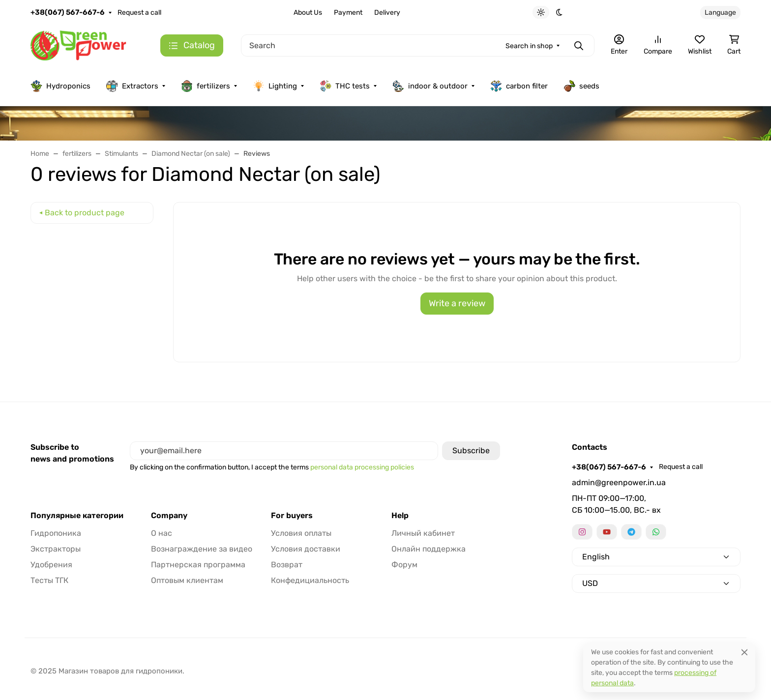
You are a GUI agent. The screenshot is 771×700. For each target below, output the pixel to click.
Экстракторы (56, 549)
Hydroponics (60, 86)
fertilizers (206, 86)
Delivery (387, 13)
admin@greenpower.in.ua (619, 482)
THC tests (345, 86)
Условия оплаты (301, 533)
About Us (308, 13)
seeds (581, 86)
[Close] (744, 652)
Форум (404, 565)
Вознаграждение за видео (202, 549)
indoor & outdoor (430, 86)
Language (720, 13)
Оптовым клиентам (187, 580)
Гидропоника (56, 533)
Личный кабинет (423, 533)
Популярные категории (77, 516)
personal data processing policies (362, 467)
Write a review (457, 303)
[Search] (418, 45)
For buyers (292, 516)
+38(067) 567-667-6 (68, 12)
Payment (348, 13)
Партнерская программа (198, 565)
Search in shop (529, 46)
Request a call (139, 13)
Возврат (287, 565)
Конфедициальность (310, 580)
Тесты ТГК (49, 580)
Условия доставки (306, 549)
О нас (162, 533)
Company (169, 516)
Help (400, 516)
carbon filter (519, 86)
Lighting (275, 86)
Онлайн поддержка (429, 549)
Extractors (132, 86)
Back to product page (85, 213)
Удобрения (51, 565)
